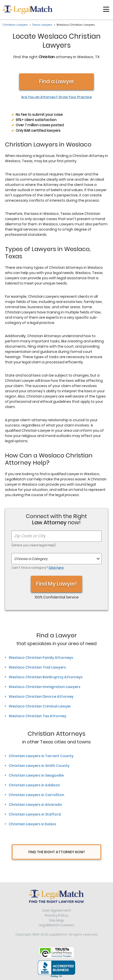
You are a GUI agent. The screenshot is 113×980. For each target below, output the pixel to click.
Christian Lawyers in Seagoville (36, 775)
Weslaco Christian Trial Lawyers (37, 667)
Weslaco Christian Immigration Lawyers (45, 687)
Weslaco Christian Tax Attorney (37, 716)
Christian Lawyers (15, 25)
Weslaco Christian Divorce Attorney (41, 697)
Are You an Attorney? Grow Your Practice (56, 97)
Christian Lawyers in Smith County (39, 766)
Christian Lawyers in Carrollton (36, 795)
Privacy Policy (56, 915)
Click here (56, 568)
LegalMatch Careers (56, 925)
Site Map (56, 920)
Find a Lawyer (57, 81)
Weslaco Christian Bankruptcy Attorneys (46, 677)
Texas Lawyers (42, 25)
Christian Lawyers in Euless (32, 824)
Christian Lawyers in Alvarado (35, 805)
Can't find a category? (38, 568)
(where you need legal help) (34, 545)
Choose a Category (31, 559)
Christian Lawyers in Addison (34, 785)
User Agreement (57, 910)
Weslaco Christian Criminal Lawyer (40, 706)
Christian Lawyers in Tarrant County (41, 756)
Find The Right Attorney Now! (57, 852)
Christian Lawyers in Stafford (35, 814)
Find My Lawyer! (56, 584)
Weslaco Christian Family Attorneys (41, 658)
